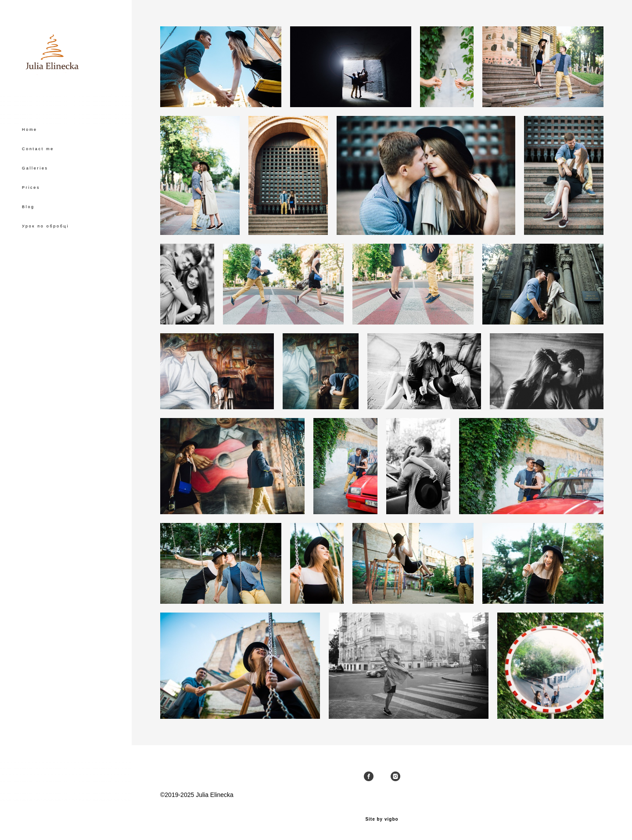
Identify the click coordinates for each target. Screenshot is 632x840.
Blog (28, 234)
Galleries (35, 196)
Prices (31, 215)
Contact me (38, 177)
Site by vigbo (382, 819)
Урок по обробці (45, 254)
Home (30, 157)
